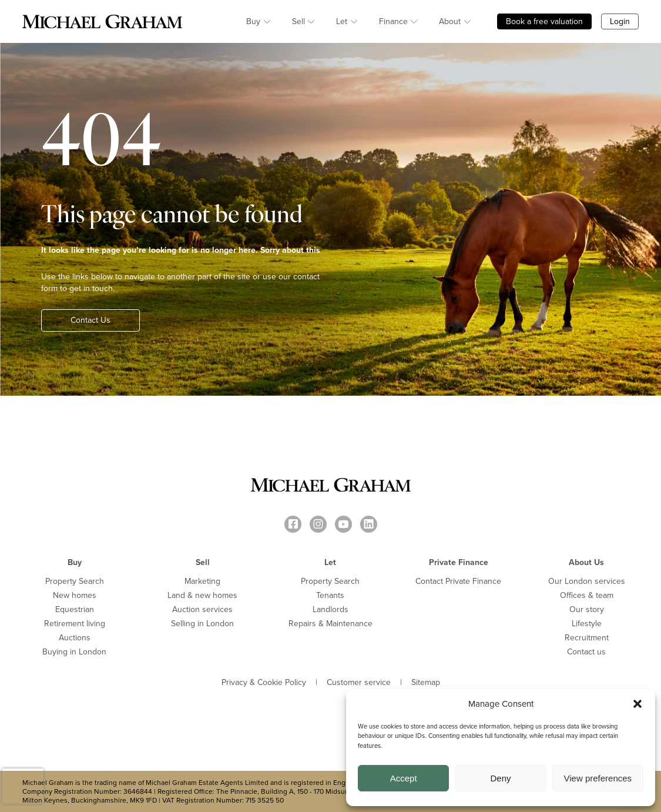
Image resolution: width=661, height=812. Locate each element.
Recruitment (587, 638)
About (450, 21)
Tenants (330, 595)
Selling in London (202, 624)
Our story (587, 609)
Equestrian (75, 609)
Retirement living (75, 624)
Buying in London (74, 652)
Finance (393, 21)
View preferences (598, 778)
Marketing (202, 581)
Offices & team (587, 595)
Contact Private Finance (458, 581)
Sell (298, 21)
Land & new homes (202, 595)
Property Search (75, 581)
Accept (404, 778)
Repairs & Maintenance (331, 624)
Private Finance (459, 562)
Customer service (359, 683)
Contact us (586, 652)
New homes (75, 595)
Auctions (75, 638)
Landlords (331, 609)
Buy (253, 21)
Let (342, 21)
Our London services (587, 581)
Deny (500, 778)
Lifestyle (587, 624)
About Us (586, 562)
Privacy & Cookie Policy (264, 683)
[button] (637, 704)
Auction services (202, 609)
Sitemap (426, 683)
